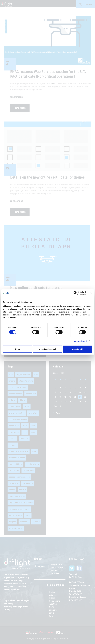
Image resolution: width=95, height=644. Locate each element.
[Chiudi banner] (91, 293)
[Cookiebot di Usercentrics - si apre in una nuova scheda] (75, 293)
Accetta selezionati (47, 349)
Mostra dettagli (80, 341)
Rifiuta (17, 349)
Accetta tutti (78, 349)
